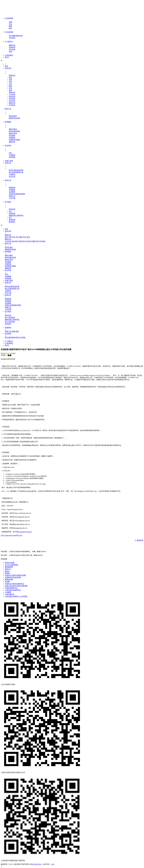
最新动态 (12, 75)
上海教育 (8, 592)
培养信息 (12, 99)
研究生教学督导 (14, 131)
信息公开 (8, 180)
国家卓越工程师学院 (16, 215)
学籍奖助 (12, 138)
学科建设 (12, 155)
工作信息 (12, 94)
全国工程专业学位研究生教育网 (16, 586)
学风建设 (12, 190)
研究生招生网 (10, 563)
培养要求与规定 (14, 140)
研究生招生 (13, 116)
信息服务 (12, 192)
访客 (10, 22)
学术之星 (12, 177)
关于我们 (8, 202)
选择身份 (9, 18)
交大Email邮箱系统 (12, 565)
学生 (10, 24)
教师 (10, 26)
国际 (10, 86)
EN (7, 57)
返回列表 (139, 540)
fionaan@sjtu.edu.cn (25, 532)
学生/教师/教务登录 (16, 36)
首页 (6, 66)
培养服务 (8, 122)
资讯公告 (8, 68)
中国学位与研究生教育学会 (14, 584)
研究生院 (12, 209)
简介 (10, 211)
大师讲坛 (12, 174)
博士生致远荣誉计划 (16, 172)
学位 (10, 84)
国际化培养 (13, 133)
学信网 (7, 582)
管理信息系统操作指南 (17, 194)
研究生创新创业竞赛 (16, 170)
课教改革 (12, 142)
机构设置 (12, 213)
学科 (10, 82)
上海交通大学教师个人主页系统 (16, 596)
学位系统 (12, 38)
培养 (10, 80)
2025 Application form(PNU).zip (11, 535)
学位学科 (12, 49)
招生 (10, 78)
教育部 (7, 573)
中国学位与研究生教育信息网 (15, 575)
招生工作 (8, 109)
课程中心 (8, 569)
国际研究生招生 (14, 118)
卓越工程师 (9, 161)
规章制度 (12, 188)
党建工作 (12, 196)
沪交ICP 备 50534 (35, 864)
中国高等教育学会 (11, 588)
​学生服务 (12, 135)
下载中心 (9, 42)
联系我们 (9, 55)
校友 (10, 28)
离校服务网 (9, 567)
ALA (53, 864)
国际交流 (12, 45)
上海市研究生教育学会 (13, 590)
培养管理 (12, 47)
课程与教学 (13, 129)
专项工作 (8, 163)
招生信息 (12, 97)
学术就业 (12, 105)
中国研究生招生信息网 (13, 577)
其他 (10, 52)
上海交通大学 (10, 594)
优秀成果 (12, 157)
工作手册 (12, 198)
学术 (10, 88)
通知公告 (12, 92)
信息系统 (9, 32)
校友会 (7, 571)
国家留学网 (9, 580)
